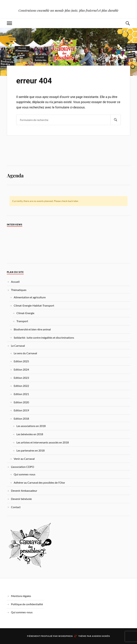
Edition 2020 (21, 402)
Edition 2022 (21, 386)
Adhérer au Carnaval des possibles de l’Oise (39, 482)
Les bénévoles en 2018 (30, 434)
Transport (22, 321)
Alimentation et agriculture (30, 297)
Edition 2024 (21, 369)
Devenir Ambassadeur (24, 491)
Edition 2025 (21, 361)
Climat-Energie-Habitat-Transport (34, 305)
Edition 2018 (21, 418)
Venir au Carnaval (24, 459)
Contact (16, 507)
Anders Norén (101, 636)
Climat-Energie (25, 313)
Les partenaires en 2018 (31, 450)
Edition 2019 (21, 410)
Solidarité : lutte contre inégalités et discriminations (44, 338)
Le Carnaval (18, 346)
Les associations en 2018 (31, 426)
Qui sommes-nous (25, 474)
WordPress (65, 636)
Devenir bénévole (21, 499)
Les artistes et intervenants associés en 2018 (43, 442)
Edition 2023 (21, 378)
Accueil (15, 282)
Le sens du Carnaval (25, 353)
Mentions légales (21, 596)
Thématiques (19, 290)
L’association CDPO (23, 467)
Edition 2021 (21, 394)
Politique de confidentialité (27, 604)
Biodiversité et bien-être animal (32, 329)
